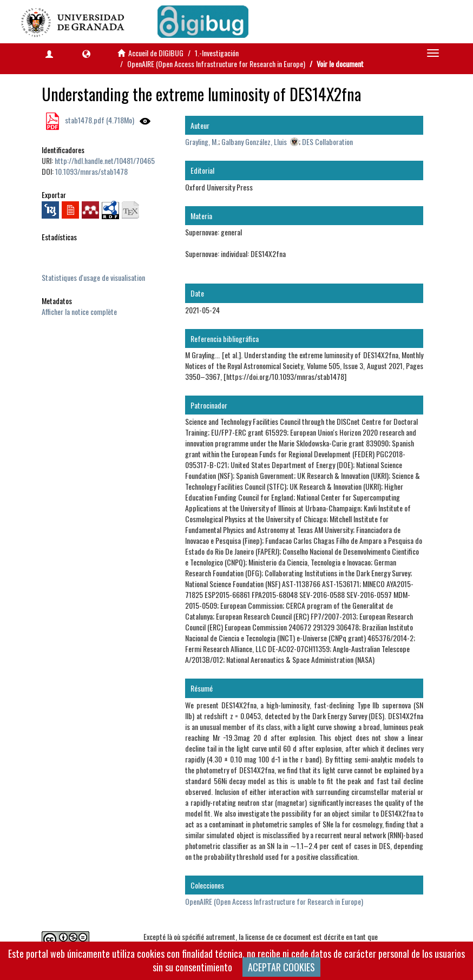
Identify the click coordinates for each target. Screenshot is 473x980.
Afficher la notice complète (79, 311)
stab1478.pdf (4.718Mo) (99, 120)
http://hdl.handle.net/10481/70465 (105, 160)
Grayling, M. (202, 142)
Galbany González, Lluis (254, 142)
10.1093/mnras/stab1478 (91, 171)
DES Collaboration (327, 142)
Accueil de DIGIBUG (156, 53)
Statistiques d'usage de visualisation (93, 277)
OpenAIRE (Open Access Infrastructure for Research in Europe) (216, 64)
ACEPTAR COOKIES (281, 967)
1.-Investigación (217, 53)
